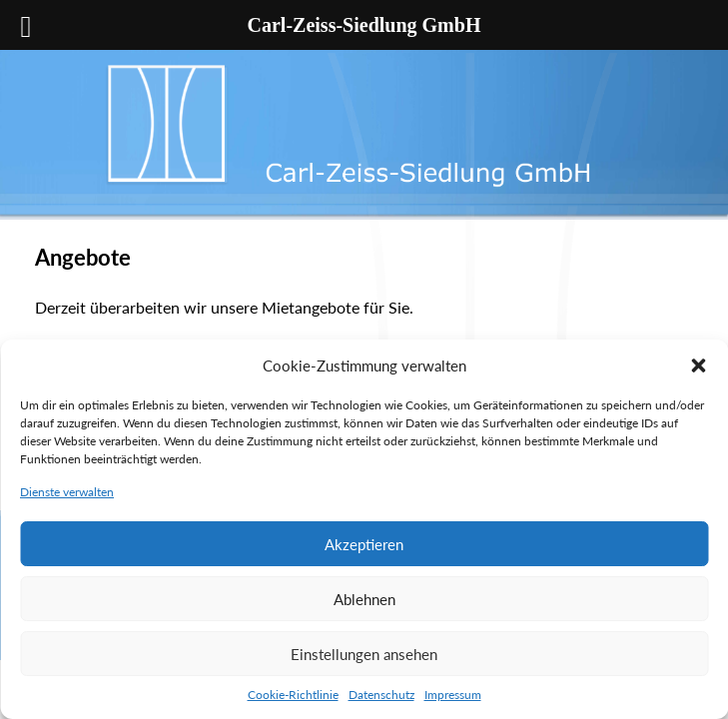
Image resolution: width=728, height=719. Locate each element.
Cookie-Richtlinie (293, 695)
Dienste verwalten (67, 492)
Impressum (453, 695)
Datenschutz (381, 695)
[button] (698, 365)
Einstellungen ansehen (364, 654)
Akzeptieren (364, 544)
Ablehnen (364, 599)
